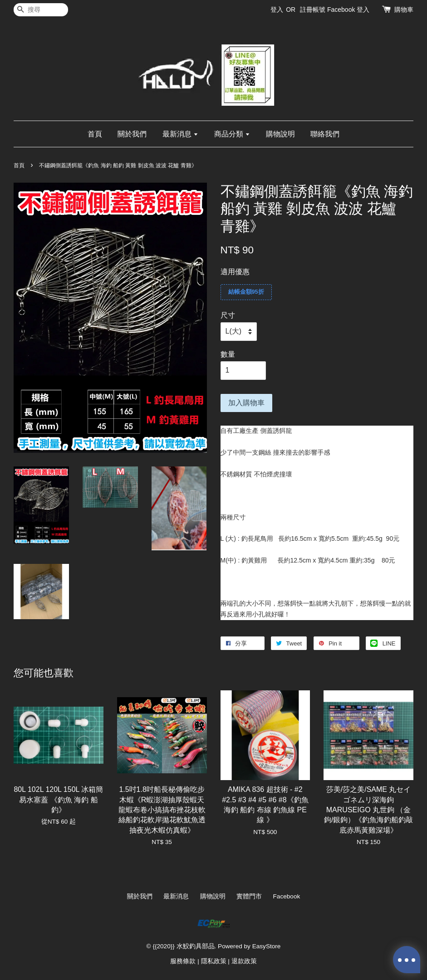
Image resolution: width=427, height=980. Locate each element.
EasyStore (267, 946)
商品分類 (232, 134)
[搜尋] (41, 10)
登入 (277, 10)
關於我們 (132, 134)
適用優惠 (235, 272)
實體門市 (249, 896)
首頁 (95, 134)
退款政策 (244, 961)
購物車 (404, 10)
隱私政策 (214, 961)
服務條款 (183, 961)
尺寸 (228, 315)
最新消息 (180, 134)
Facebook (287, 896)
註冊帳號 (313, 10)
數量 (228, 354)
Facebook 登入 (348, 10)
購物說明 (280, 134)
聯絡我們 (325, 134)
